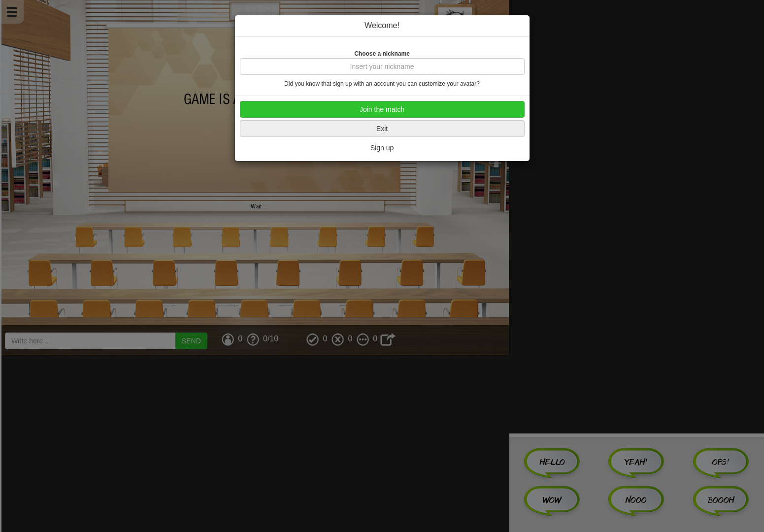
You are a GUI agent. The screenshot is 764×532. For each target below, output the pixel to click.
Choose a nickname (382, 54)
